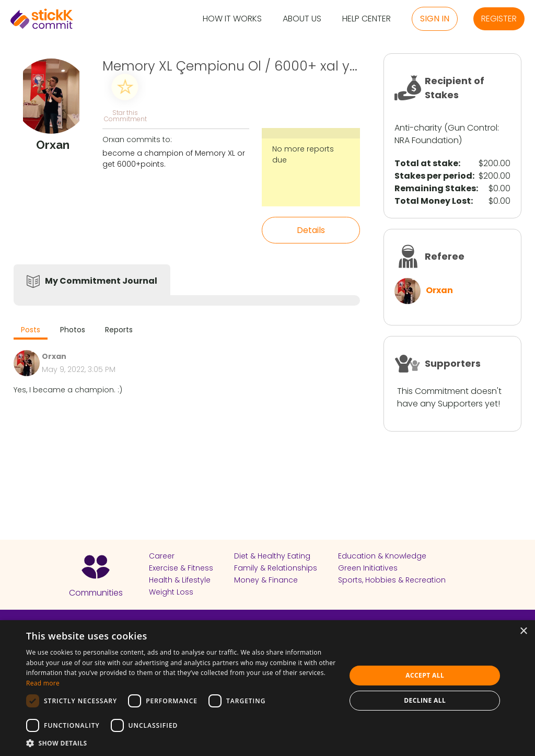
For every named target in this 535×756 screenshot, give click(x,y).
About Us (302, 19)
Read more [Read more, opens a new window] (43, 683)
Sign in (435, 19)
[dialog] (267, 688)
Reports (119, 330)
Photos (73, 330)
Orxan (439, 290)
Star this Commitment (125, 115)
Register (499, 19)
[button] (181, 743)
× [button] (523, 631)
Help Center (367, 19)
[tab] (31, 331)
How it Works (232, 19)
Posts (31, 330)
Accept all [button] (425, 675)
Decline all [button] (425, 700)
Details (311, 230)
